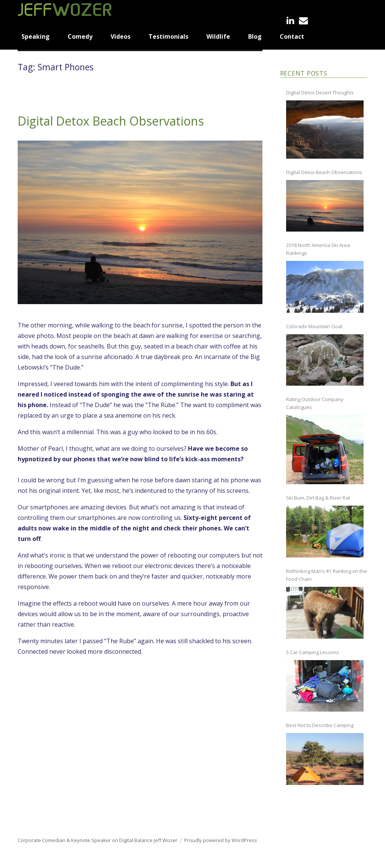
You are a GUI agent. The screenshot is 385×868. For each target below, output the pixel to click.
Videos (121, 36)
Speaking (36, 36)
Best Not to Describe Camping (320, 725)
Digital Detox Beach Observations (111, 121)
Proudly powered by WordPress (221, 840)
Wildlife (218, 36)
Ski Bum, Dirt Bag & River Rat (318, 498)
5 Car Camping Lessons (313, 652)
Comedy (80, 36)
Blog (255, 36)
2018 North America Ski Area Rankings (318, 249)
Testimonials (168, 36)
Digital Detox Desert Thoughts (320, 92)
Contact (292, 36)
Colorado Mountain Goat (314, 326)
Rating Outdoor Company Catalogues (315, 403)
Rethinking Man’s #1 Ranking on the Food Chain (327, 575)
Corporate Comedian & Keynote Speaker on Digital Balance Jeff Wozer (98, 840)
